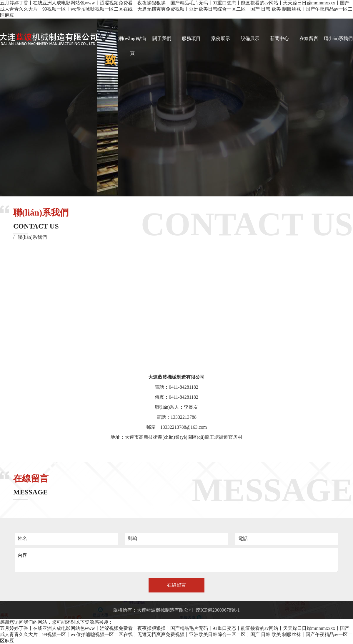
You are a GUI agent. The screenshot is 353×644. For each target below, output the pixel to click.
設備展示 (250, 38)
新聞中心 (279, 38)
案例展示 (221, 38)
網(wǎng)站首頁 (132, 46)
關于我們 (162, 38)
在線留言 (309, 38)
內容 (176, 560)
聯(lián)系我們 (338, 38)
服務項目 (191, 38)
